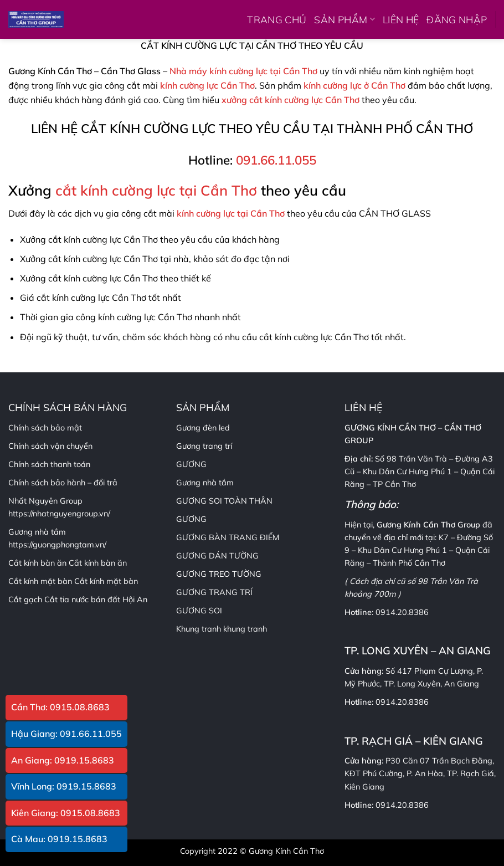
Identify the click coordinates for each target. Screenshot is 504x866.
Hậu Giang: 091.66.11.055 (66, 734)
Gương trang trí (204, 446)
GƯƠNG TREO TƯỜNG (219, 574)
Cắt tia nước (66, 599)
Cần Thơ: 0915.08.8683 (60, 707)
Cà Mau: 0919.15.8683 (59, 839)
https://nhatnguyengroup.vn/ (59, 514)
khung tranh (245, 629)
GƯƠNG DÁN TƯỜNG (217, 556)
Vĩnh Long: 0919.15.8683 (64, 786)
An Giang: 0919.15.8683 (63, 760)
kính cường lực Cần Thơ (207, 85)
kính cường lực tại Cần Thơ (231, 213)
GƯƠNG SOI (199, 611)
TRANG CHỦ (277, 19)
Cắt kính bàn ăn (98, 563)
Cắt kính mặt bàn (106, 581)
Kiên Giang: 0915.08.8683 (66, 813)
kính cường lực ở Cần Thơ (354, 85)
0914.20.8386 (402, 612)
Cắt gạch (25, 599)
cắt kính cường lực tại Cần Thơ (156, 190)
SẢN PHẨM (344, 19)
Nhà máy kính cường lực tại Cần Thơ (243, 71)
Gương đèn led (203, 428)
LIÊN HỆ (401, 19)
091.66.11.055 (276, 160)
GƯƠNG (191, 519)
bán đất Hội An (119, 599)
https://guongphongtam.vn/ (57, 545)
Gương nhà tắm (205, 483)
